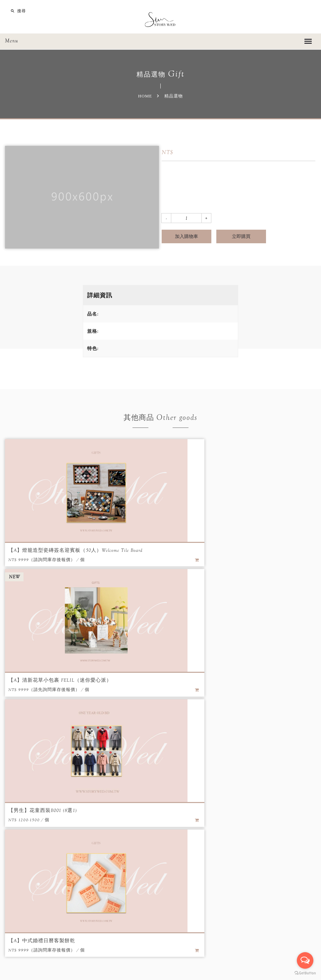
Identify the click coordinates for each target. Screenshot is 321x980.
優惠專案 (142, 785)
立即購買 (241, 236)
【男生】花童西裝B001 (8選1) (41, 680)
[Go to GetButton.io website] (305, 973)
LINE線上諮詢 (234, 879)
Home (145, 96)
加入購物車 (187, 236)
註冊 (212, 785)
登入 (193, 785)
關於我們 (86, 785)
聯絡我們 (235, 785)
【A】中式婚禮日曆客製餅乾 (196, 680)
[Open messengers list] (305, 960)
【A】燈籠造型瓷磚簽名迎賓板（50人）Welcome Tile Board (72, 550)
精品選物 (171, 785)
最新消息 (115, 785)
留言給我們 (187, 879)
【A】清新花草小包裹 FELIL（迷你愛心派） (214, 550)
